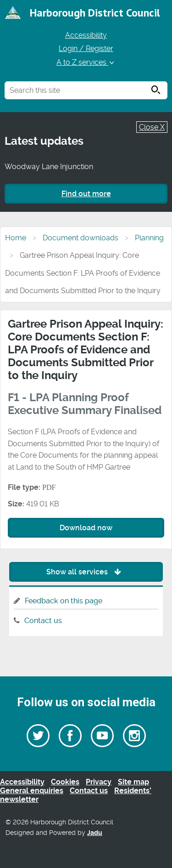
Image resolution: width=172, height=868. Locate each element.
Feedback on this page (64, 601)
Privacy (99, 782)
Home (16, 238)
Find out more (86, 194)
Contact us (43, 621)
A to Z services (86, 62)
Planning (149, 238)
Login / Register (86, 48)
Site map (133, 782)
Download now (86, 528)
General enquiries (32, 791)
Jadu (95, 833)
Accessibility (86, 35)
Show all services (86, 572)
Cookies (65, 782)
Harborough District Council (95, 13)
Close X (152, 127)
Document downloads (80, 238)
